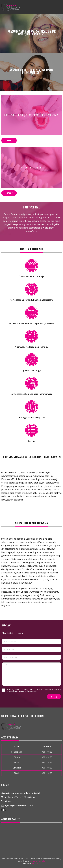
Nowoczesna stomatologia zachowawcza (32, 394)
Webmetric (36, 863)
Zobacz (9, 140)
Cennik (32, 441)
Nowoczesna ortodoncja (32, 276)
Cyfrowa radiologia (32, 370)
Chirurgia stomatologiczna (32, 417)
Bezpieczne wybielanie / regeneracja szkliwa (32, 323)
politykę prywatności (37, 861)
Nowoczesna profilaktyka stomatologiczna (32, 300)
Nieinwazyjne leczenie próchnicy (32, 347)
